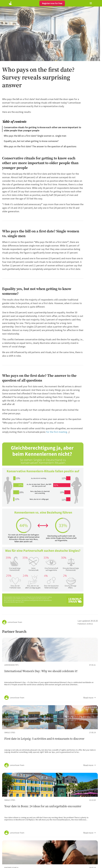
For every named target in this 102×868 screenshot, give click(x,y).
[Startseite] (10, 3)
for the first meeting (57, 432)
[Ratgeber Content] (50, 670)
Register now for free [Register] (52, 3)
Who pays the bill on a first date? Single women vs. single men (35, 136)
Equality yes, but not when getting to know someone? (31, 141)
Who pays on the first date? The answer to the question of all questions (40, 146)
